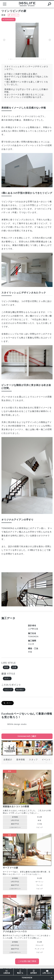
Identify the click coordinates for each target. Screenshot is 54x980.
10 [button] (27, 59)
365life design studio (17, 724)
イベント (46, 760)
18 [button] (43, 59)
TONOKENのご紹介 (27, 736)
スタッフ (33, 760)
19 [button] (45, 59)
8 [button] (23, 59)
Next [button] (50, 40)
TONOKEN (9, 20)
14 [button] (35, 59)
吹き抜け (20, 690)
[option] (27, 40)
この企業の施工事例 (27, 961)
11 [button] (29, 59)
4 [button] (15, 59)
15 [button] (37, 59)
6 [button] (19, 59)
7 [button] (21, 59)
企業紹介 (8, 760)
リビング (8, 690)
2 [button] (11, 59)
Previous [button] (4, 40)
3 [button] (13, 59)
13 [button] (33, 59)
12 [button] (31, 59)
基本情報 (21, 760)
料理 (6, 667)
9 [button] (25, 59)
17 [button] (41, 59)
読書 (14, 667)
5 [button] (17, 59)
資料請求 (34, 972)
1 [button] (9, 59)
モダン (7, 678)
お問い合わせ (47, 972)
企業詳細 (7, 972)
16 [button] (39, 59)
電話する (20, 972)
